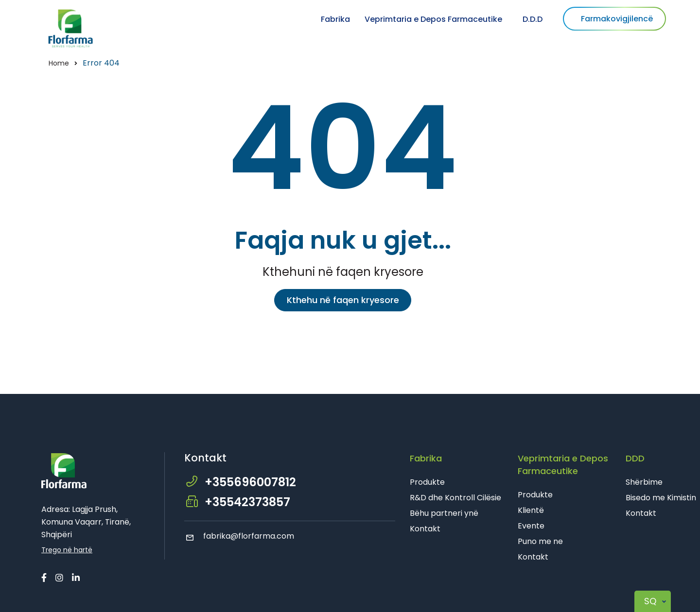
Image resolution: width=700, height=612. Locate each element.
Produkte (427, 482)
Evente (531, 526)
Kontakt (425, 529)
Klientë (531, 510)
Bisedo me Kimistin (661, 498)
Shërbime (644, 482)
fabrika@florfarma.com (239, 536)
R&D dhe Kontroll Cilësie (455, 498)
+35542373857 (247, 502)
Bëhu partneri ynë (444, 513)
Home (59, 63)
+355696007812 (250, 482)
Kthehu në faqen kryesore (343, 300)
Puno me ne (540, 541)
